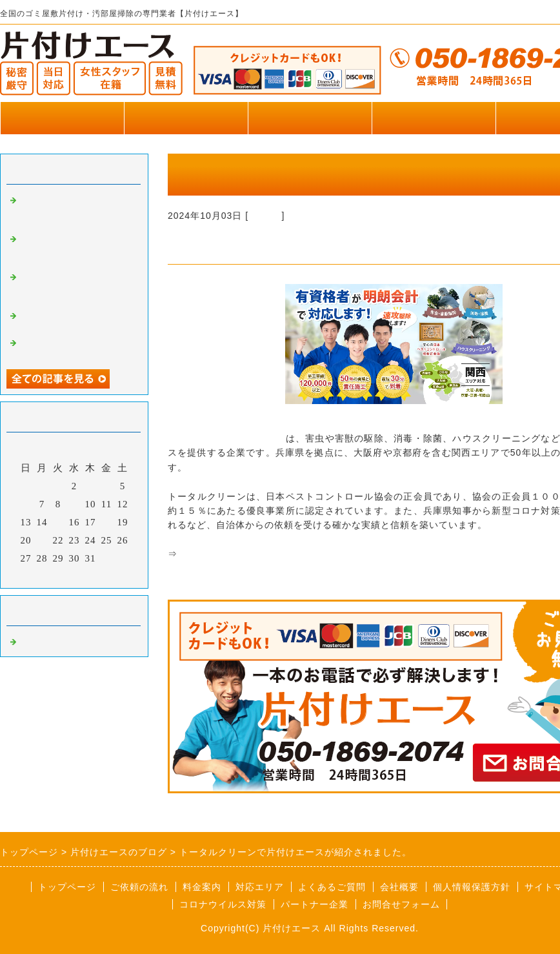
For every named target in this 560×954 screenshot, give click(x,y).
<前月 (47, 575)
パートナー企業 (315, 904)
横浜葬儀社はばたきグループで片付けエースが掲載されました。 (76, 249)
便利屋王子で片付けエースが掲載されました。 (76, 320)
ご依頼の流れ (139, 887)
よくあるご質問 (332, 887)
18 (107, 522)
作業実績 (186, 118)
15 (58, 522)
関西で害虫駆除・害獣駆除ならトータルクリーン (284, 554)
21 (42, 540)
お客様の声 (434, 118)
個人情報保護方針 (472, 887)
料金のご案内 (310, 118)
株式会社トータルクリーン (227, 438)
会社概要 (399, 887)
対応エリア (260, 887)
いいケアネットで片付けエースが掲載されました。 (76, 210)
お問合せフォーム (401, 904)
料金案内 (202, 887)
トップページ (62, 118)
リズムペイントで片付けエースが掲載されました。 (76, 287)
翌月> (101, 575)
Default (265, 216)
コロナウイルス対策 (223, 904)
